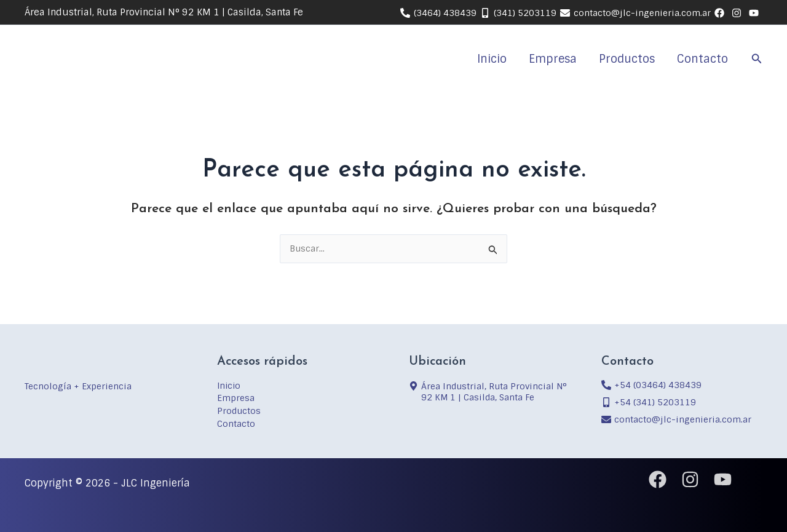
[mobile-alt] (649, 402)
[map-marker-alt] (490, 392)
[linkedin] (738, 13)
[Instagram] (690, 479)
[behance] (721, 13)
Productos (627, 59)
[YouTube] (723, 479)
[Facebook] (658, 479)
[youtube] (756, 13)
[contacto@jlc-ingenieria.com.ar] (635, 13)
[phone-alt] (651, 384)
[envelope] (676, 419)
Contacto (702, 59)
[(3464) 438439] (438, 13)
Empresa (553, 59)
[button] (757, 59)
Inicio (492, 59)
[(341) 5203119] (518, 13)
